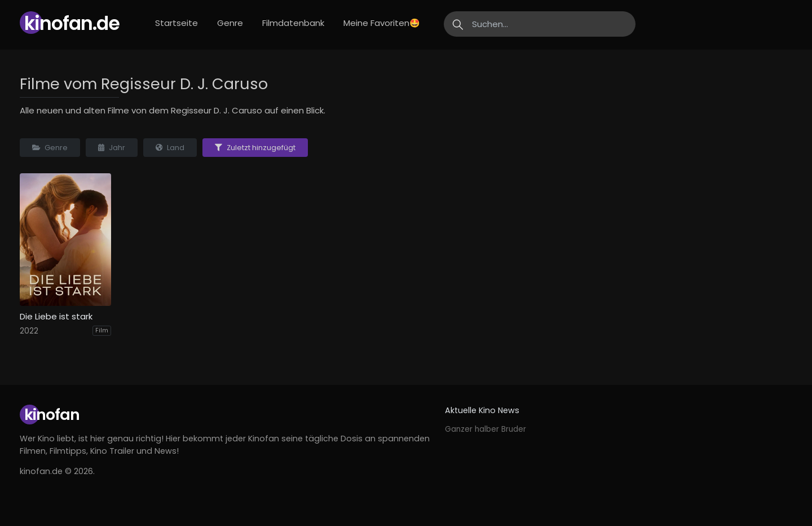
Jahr (112, 148)
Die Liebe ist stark (56, 317)
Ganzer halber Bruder (486, 429)
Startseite (176, 23)
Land (170, 148)
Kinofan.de (72, 23)
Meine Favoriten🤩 (382, 23)
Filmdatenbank (293, 23)
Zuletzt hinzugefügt (255, 148)
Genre (230, 23)
